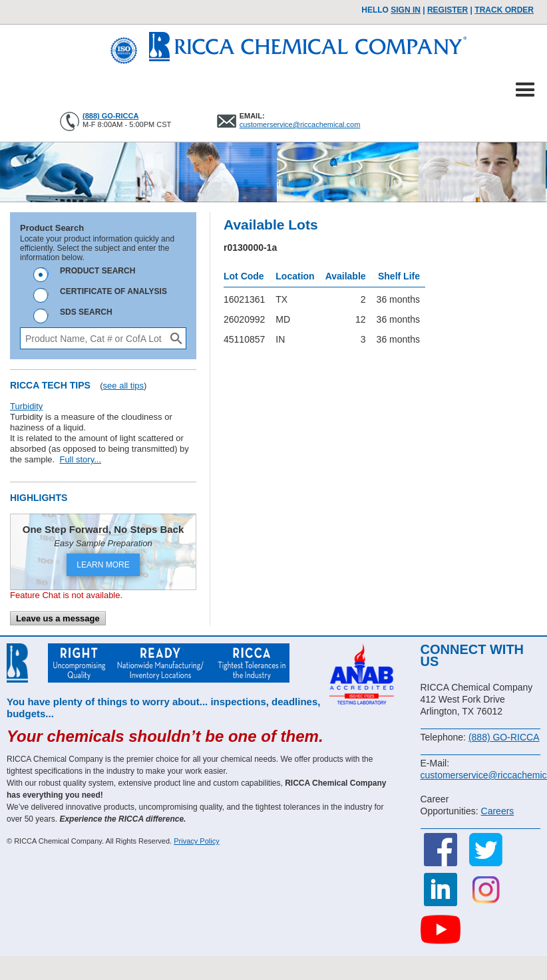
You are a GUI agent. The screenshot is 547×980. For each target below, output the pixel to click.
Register (448, 10)
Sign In (406, 10)
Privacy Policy (196, 841)
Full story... (80, 459)
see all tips (123, 386)
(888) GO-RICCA (110, 116)
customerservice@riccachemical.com (300, 124)
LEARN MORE (103, 565)
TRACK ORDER (504, 10)
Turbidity (26, 406)
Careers (498, 811)
